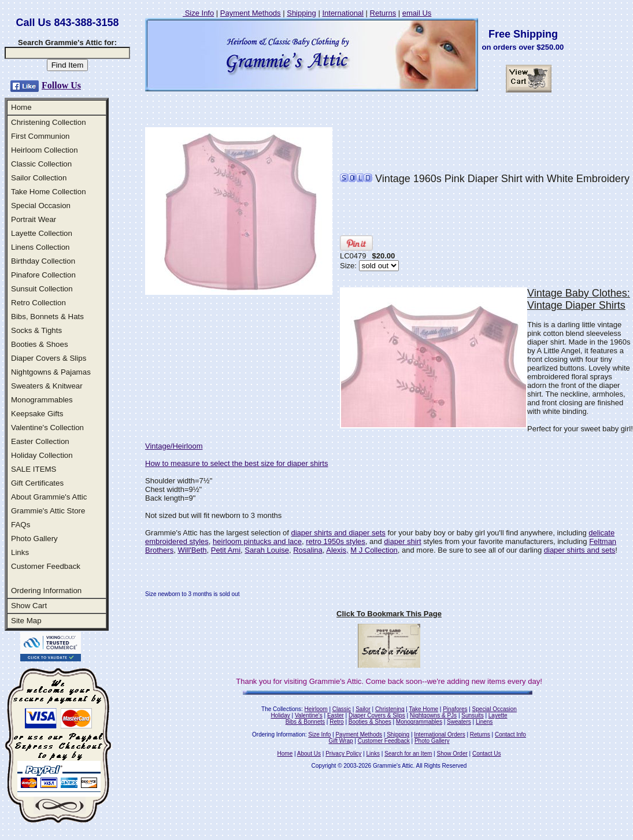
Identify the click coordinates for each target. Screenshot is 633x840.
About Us (309, 754)
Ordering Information (46, 591)
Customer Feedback (46, 566)
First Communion (40, 136)
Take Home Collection (49, 192)
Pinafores (455, 709)
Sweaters (459, 722)
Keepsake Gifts (37, 414)
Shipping (301, 13)
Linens (484, 722)
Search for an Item (408, 754)
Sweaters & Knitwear (47, 386)
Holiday (280, 715)
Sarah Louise (267, 550)
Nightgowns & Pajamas (51, 372)
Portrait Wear (34, 219)
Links (20, 552)
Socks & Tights (36, 330)
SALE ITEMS (34, 469)
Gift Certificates (37, 483)
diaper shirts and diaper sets (338, 533)
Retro (336, 722)
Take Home (423, 709)
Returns (383, 13)
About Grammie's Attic (49, 497)
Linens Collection (40, 247)
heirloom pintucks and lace (257, 541)
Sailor (363, 709)
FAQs (21, 525)
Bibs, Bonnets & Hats (47, 317)
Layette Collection (42, 233)
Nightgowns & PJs (433, 715)
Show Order (452, 754)
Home (21, 107)
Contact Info (510, 734)
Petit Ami (226, 550)
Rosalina (308, 550)
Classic (342, 709)
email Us (417, 13)
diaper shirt (402, 541)
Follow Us (61, 85)
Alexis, (337, 550)
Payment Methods (251, 13)
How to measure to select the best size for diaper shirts (236, 463)
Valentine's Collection (47, 428)
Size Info (198, 13)
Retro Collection (38, 303)
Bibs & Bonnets (305, 722)
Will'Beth (192, 550)
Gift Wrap (341, 741)
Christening (390, 709)
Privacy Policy (343, 754)
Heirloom (316, 709)
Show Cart (29, 606)
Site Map (26, 621)
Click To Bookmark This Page (389, 614)
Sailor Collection (39, 178)
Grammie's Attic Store (48, 511)
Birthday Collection (43, 261)
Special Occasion (41, 206)
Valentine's (309, 715)
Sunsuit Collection (42, 289)
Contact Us (486, 754)
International (343, 13)
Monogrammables (42, 400)
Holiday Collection (42, 455)
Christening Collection (49, 122)
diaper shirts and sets (580, 550)
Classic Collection (41, 164)
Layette (498, 715)
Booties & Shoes (40, 344)
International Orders (439, 734)
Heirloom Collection (45, 150)
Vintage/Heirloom (174, 446)
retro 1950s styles (336, 541)
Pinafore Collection (43, 275)
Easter (336, 715)
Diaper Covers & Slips (49, 358)
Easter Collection (40, 441)
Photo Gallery (34, 539)
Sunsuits (472, 715)
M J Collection (374, 550)
